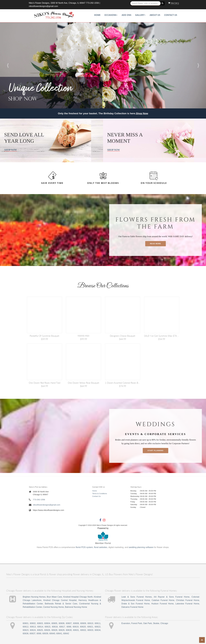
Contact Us (171, 15)
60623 (26, 630)
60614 (40, 627)
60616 (55, 627)
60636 (26, 633)
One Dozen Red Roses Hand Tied (45, 383)
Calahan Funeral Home (163, 600)
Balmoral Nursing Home (76, 607)
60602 (33, 623)
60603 (40, 623)
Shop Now (142, 113)
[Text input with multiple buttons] (146, 3)
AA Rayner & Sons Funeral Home (172, 597)
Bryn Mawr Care (54, 597)
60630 (69, 630)
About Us (155, 15)
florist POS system (84, 547)
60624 (33, 630)
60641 (59, 633)
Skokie (156, 623)
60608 (76, 623)
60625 (40, 630)
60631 (76, 630)
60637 (33, 633)
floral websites (101, 547)
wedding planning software (141, 547)
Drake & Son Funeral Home (135, 604)
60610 (90, 623)
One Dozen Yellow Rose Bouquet (83, 383)
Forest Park (137, 623)
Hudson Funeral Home (162, 604)
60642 (66, 633)
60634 (98, 630)
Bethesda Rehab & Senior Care (61, 604)
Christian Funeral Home (188, 600)
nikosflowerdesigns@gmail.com (43, 6)
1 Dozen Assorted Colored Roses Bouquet (123, 383)
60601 (26, 623)
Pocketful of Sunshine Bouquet (44, 336)
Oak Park (148, 623)
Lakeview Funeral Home (187, 604)
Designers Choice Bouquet (123, 336)
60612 (26, 627)
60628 (54, 630)
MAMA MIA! (84, 336)
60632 (83, 630)
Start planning (156, 451)
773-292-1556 (92, 3)
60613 (33, 627)
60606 (62, 623)
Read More (156, 244)
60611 (98, 623)
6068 (69, 627)
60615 (48, 627)
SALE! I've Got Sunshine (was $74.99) (162, 336)
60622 (98, 627)
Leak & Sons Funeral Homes (137, 597)
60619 (76, 627)
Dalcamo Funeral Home (132, 607)
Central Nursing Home (53, 607)
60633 (90, 630)
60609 (83, 623)
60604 (47, 623)
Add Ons (126, 15)
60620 (83, 627)
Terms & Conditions (100, 494)
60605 (54, 623)
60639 (45, 633)
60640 (52, 633)
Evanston (126, 623)
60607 (69, 623)
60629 (62, 630)
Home (97, 15)
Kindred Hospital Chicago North (78, 597)
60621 (90, 627)
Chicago (164, 623)
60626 (47, 630)
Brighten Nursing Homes (34, 597)
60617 (62, 627)
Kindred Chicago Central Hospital (60, 600)
